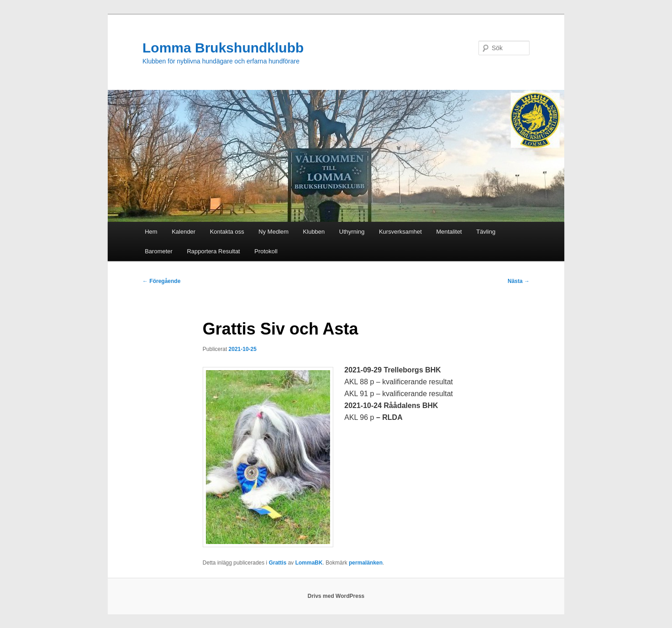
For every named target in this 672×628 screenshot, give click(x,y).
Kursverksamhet (400, 232)
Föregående (161, 281)
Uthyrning (352, 232)
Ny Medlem (273, 232)
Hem (151, 232)
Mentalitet (449, 232)
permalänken (366, 563)
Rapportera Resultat (213, 251)
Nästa (519, 281)
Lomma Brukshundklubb (223, 48)
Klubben (314, 232)
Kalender (184, 232)
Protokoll (266, 251)
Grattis (278, 563)
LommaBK (309, 563)
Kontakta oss (227, 232)
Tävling (486, 232)
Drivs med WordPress (336, 596)
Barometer (159, 251)
